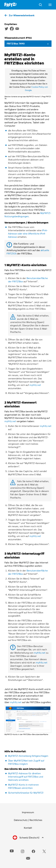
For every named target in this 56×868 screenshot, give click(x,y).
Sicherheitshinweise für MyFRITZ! (26, 793)
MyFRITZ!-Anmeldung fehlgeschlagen (28, 756)
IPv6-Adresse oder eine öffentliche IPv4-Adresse (28, 234)
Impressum (28, 812)
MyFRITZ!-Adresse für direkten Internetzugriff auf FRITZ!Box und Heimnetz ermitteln (26, 777)
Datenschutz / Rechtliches (28, 820)
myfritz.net (35, 385)
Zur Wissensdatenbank (22, 15)
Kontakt (28, 828)
